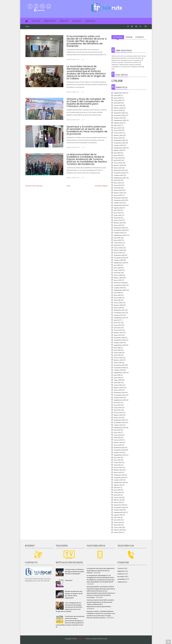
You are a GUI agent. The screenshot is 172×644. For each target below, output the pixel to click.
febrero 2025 (119, 108)
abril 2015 (117, 383)
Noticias (36, 21)
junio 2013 (117, 433)
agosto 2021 (118, 208)
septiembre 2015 (120, 373)
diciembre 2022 (120, 170)
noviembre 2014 (120, 395)
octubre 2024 (119, 118)
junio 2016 (117, 350)
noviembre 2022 (120, 173)
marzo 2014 (118, 413)
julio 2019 (117, 265)
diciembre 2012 (119, 448)
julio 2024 (117, 125)
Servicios (77, 21)
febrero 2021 (118, 223)
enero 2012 (118, 472)
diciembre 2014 (119, 393)
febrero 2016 (118, 360)
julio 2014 (117, 403)
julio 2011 (117, 488)
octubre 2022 (119, 175)
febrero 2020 (119, 250)
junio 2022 (117, 183)
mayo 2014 (118, 408)
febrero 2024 (119, 135)
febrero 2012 (118, 470)
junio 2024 (118, 128)
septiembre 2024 (120, 120)
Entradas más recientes (34, 186)
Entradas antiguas (101, 186)
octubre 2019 (118, 260)
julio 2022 (117, 180)
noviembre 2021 (120, 200)
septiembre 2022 (120, 178)
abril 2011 (117, 495)
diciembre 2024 (120, 113)
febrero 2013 (118, 443)
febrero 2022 (119, 193)
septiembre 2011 (120, 482)
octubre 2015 (118, 370)
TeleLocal (121, 582)
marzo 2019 (118, 275)
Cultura (120, 568)
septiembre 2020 (120, 235)
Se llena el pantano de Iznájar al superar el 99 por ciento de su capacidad (74, 595)
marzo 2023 (118, 163)
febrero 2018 (118, 305)
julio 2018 (117, 293)
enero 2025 (118, 110)
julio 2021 (117, 210)
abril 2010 (117, 525)
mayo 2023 (118, 158)
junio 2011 (117, 490)
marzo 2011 (118, 498)
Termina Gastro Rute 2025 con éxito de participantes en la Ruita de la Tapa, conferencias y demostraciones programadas (100, 603)
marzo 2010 (118, 527)
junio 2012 (117, 460)
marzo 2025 (118, 105)
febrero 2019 (118, 278)
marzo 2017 (118, 330)
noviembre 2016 (120, 340)
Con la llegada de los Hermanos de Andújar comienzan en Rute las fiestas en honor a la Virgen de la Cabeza (69, 607)
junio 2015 (117, 378)
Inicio (27, 26)
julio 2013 (117, 430)
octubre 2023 (119, 145)
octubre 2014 (118, 398)
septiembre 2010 (120, 512)
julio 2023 (117, 153)
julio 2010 (117, 517)
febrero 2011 (118, 500)
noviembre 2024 (120, 115)
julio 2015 (117, 375)
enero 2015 (118, 390)
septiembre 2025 (120, 93)
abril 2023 (117, 160)
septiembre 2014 (120, 400)
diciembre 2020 (120, 228)
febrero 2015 (118, 388)
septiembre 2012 (120, 455)
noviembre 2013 (120, 423)
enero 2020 (118, 253)
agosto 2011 (118, 485)
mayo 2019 (118, 270)
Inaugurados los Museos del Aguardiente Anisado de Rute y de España (74, 572)
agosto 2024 (118, 123)
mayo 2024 (118, 130)
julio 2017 (117, 320)
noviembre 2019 (120, 258)
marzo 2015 (118, 385)
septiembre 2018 (120, 290)
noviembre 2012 (120, 450)
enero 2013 (118, 445)
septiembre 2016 (120, 345)
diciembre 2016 (119, 338)
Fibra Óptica (50, 21)
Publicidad (90, 21)
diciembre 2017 (119, 310)
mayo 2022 (118, 185)
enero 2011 (118, 502)
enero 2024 (118, 138)
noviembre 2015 (120, 368)
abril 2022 (117, 188)
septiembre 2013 (120, 428)
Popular (129, 37)
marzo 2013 (118, 440)
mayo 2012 (118, 463)
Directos (64, 21)
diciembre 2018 (119, 283)
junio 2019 (117, 268)
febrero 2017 (118, 333)
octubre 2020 (119, 233)
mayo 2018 (118, 298)
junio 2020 (117, 240)
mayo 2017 (118, 325)
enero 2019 (118, 280)
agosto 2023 (118, 150)
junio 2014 (117, 405)
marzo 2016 (118, 358)
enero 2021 (118, 225)
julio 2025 (117, 95)
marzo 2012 (118, 468)
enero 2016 (118, 363)
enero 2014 (118, 418)
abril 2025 (117, 103)
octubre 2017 (118, 315)
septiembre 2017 (120, 318)
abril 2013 (117, 438)
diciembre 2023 (120, 140)
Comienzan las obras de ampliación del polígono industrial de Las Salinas (101, 571)
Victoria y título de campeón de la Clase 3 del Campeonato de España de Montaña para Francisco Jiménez (86, 103)
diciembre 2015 (119, 365)
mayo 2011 (117, 492)
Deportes (121, 571)
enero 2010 (118, 532)
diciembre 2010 (119, 505)
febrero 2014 (118, 415)
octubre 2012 (118, 453)
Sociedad (121, 579)
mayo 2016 (118, 353)
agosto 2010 (118, 515)
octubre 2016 (118, 343)
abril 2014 (117, 410)
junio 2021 (117, 213)
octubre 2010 (118, 510)
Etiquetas (140, 37)
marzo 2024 (118, 133)
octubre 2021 (118, 203)
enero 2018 (118, 308)
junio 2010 (117, 520)
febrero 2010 (118, 530)
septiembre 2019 (120, 263)
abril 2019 (117, 273)
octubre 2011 (118, 480)
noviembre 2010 (120, 508)
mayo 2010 (118, 522)
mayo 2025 (118, 100)
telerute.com (81, 639)
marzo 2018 (118, 303)
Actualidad (118, 37)
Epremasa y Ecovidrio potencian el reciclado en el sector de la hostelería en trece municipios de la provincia (87, 130)
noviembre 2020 (120, 230)
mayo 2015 (118, 380)
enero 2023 (118, 168)
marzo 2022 (118, 190)
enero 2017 (118, 335)
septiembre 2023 (120, 148)
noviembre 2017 (119, 313)
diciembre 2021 (119, 198)
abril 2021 (117, 218)
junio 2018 (117, 295)
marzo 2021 (118, 220)
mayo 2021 (118, 215)
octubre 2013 (118, 425)
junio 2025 (117, 98)
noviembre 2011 (119, 478)
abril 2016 (117, 355)
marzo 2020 (118, 248)
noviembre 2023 (120, 143)
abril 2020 (117, 245)
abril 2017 (117, 328)
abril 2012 (117, 465)
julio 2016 (117, 348)
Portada (121, 577)
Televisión (69, 580)
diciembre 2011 (119, 475)
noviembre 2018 (120, 285)
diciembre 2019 (119, 255)
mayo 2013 (118, 435)
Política (120, 574)
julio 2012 (117, 458)
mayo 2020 (118, 243)
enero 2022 (118, 195)
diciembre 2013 (119, 420)
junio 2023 (117, 155)
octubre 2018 (118, 288)
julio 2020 (117, 238)
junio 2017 (117, 323)
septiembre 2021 (120, 205)
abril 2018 (117, 300)
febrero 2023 (119, 165)
